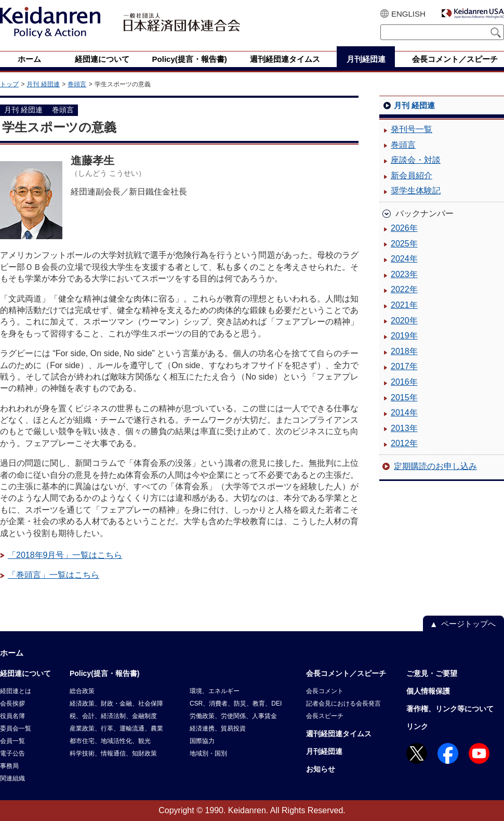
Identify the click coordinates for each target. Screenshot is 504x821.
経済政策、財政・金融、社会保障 (116, 703)
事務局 (9, 766)
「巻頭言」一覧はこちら (54, 575)
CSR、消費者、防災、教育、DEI (236, 703)
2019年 (404, 336)
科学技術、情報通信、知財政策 (113, 753)
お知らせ (321, 769)
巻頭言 (77, 84)
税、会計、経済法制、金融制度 (113, 716)
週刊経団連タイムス (339, 734)
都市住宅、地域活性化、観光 (110, 741)
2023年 (404, 274)
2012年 (404, 443)
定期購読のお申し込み (435, 466)
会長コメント (325, 691)
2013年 (404, 428)
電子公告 (12, 753)
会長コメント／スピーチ (346, 673)
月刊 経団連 (43, 84)
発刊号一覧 (412, 129)
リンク (417, 726)
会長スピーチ (325, 716)
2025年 (404, 244)
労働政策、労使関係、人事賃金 (233, 716)
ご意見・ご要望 (432, 673)
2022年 (404, 289)
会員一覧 (12, 741)
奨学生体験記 (416, 191)
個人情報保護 (428, 691)
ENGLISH (408, 14)
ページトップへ (468, 624)
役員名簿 (12, 716)
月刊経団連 (324, 751)
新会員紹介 (412, 175)
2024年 (404, 259)
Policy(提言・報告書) (105, 673)
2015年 (404, 398)
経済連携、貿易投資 (218, 728)
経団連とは (16, 691)
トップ (9, 84)
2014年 (404, 413)
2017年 (404, 366)
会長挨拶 (12, 703)
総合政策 (82, 691)
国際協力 (202, 741)
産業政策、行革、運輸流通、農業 (116, 728)
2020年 (404, 321)
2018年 (404, 351)
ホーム (12, 653)
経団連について (25, 673)
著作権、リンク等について (450, 709)
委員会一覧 (16, 728)
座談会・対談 (416, 160)
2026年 (404, 228)
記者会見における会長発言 (343, 703)
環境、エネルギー (215, 691)
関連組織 (12, 778)
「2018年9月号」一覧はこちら (65, 555)
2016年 (404, 382)
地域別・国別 (208, 753)
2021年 (404, 305)
